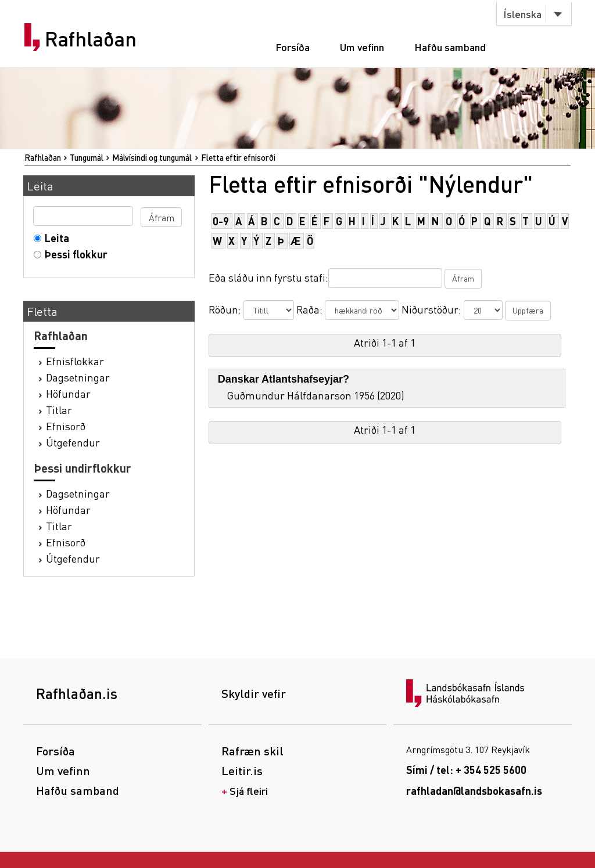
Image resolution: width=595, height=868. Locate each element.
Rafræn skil (252, 751)
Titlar (59, 410)
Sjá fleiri (249, 790)
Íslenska (522, 14)
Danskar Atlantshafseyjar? (284, 379)
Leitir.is (242, 770)
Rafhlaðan (91, 39)
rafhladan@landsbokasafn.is (474, 790)
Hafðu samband (450, 47)
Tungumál (87, 157)
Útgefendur (73, 442)
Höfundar (68, 393)
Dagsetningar (78, 377)
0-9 (221, 221)
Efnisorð (66, 426)
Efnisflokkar (75, 361)
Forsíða (293, 47)
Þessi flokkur (74, 254)
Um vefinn (362, 47)
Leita (54, 238)
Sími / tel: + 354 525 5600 (466, 770)
